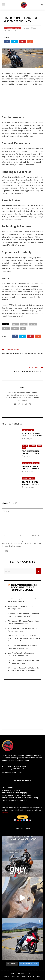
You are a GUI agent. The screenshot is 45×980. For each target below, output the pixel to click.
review (6, 328)
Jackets (25, 446)
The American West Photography (14, 793)
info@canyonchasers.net (13, 772)
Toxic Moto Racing (31, 798)
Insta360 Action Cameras (11, 790)
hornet (33, 324)
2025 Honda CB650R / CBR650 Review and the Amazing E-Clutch (31, 469)
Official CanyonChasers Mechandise (15, 800)
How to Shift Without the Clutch (28, 372)
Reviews (18, 28)
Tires (32, 430)
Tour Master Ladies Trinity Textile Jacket (31, 452)
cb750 (15, 324)
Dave (27, 28)
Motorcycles (9, 28)
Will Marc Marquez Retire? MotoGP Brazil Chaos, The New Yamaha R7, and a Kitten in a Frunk (24, 638)
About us (29, 974)
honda (24, 324)
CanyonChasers (25, 976)
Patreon (5, 813)
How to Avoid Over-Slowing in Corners (30, 483)
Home (13, 974)
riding (15, 328)
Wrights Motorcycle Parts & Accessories (17, 795)
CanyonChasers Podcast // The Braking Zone (24, 587)
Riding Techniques (28, 478)
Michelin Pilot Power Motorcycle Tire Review (32, 435)
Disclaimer (21, 974)
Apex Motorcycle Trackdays (12, 798)
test (23, 328)
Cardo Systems (7, 788)
